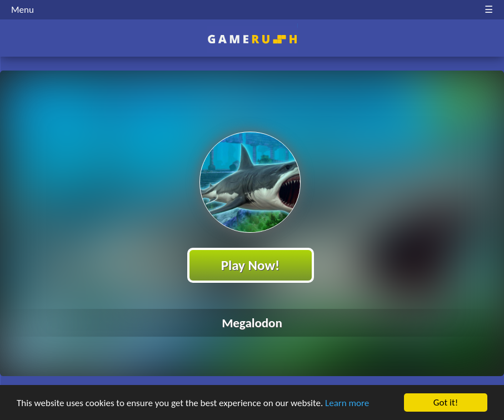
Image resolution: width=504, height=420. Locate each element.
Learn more (347, 404)
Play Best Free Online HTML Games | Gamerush (252, 39)
